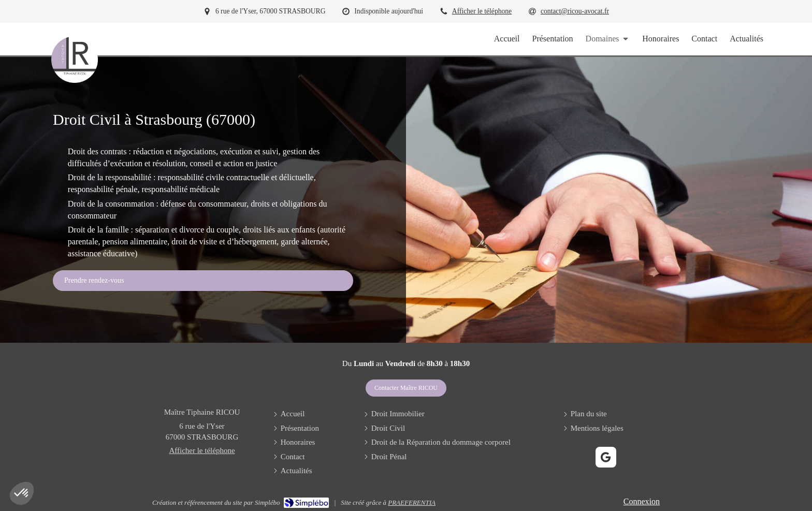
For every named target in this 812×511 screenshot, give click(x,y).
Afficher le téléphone (482, 11)
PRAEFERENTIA (412, 502)
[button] (22, 493)
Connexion (642, 501)
